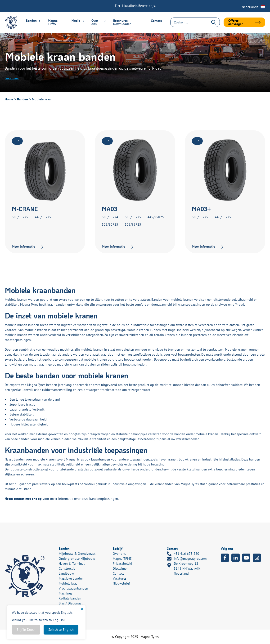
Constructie (67, 568)
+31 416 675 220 (183, 554)
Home (9, 99)
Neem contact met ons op (23, 499)
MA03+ (201, 209)
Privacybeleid (122, 563)
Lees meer (12, 78)
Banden (31, 21)
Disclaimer (120, 568)
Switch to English (61, 630)
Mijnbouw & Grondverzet (77, 554)
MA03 (110, 209)
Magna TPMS (53, 22)
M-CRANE (25, 209)
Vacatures (120, 578)
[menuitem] (253, 7)
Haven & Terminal (72, 563)
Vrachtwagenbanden (73, 588)
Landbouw (66, 573)
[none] (253, 7)
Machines (65, 593)
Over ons (95, 22)
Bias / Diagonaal (71, 603)
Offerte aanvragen (236, 22)
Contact (156, 21)
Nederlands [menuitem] (250, 7)
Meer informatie (23, 246)
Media (76, 21)
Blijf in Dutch (26, 630)
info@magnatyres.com (187, 559)
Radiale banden (70, 598)
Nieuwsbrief (121, 583)
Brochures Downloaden (122, 22)
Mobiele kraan (69, 583)
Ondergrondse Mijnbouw (77, 559)
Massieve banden (71, 578)
